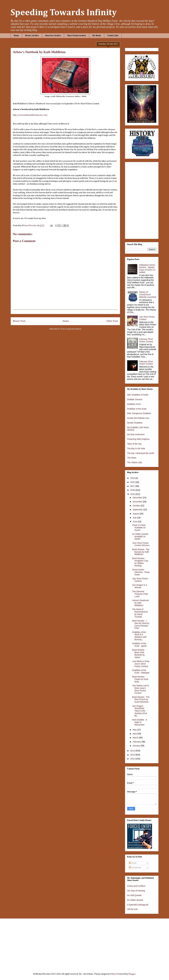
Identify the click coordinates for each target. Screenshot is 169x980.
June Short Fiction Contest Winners (141, 544)
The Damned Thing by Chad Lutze (140, 594)
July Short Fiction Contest (140, 580)
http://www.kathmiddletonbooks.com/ (30, 115)
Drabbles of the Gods (137, 409)
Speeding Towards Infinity (64, 13)
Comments (135, 868)
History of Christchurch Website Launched (148, 295)
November (138, 502)
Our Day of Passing (136, 891)
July (135, 518)
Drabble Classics (135, 399)
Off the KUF (133, 909)
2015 (133, 494)
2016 (133, 490)
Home (16, 36)
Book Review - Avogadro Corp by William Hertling (140, 562)
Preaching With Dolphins (138, 439)
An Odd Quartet (134, 895)
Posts (133, 863)
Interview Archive (53, 36)
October (137, 506)
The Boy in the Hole (136, 448)
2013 (133, 755)
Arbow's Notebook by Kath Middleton (140, 603)
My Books (97, 36)
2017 (133, 486)
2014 (133, 751)
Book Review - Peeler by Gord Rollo (140, 679)
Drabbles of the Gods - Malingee (141, 671)
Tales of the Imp (134, 444)
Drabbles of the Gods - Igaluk (139, 645)
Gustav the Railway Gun (138, 418)
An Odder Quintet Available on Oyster (140, 537)
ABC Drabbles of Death (138, 395)
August (136, 514)
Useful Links (113, 36)
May (135, 730)
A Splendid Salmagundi (138, 905)
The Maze (132, 458)
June (135, 522)
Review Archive (32, 36)
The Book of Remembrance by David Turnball (140, 613)
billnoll (113, 974)
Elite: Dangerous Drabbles (139, 413)
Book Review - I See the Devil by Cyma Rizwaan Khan (141, 624)
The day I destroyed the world (141, 453)
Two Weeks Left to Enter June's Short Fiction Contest (141, 689)
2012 (133, 759)
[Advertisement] (85, 943)
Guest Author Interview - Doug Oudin (141, 572)
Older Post (112, 321)
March (136, 738)
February (137, 742)
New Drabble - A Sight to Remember (140, 722)
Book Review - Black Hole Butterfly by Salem (139, 654)
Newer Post (19, 321)
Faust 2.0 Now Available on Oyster (139, 528)
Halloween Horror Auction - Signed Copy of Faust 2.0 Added (147, 269)
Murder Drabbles (135, 423)
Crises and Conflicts (136, 886)
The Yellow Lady (135, 462)
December (138, 498)
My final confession (136, 434)
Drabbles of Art (134, 404)
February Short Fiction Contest (146, 340)
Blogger (132, 974)
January (137, 746)
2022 (133, 482)
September (138, 510)
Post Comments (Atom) (71, 329)
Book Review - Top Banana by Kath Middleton (141, 552)
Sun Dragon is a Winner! (139, 586)
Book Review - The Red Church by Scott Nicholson (141, 700)
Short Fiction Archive (77, 36)
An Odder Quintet (135, 900)
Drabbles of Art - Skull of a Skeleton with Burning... (140, 636)
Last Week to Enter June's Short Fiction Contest (141, 664)
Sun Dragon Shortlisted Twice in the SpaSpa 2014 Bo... (139, 711)
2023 (133, 478)
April (135, 734)
